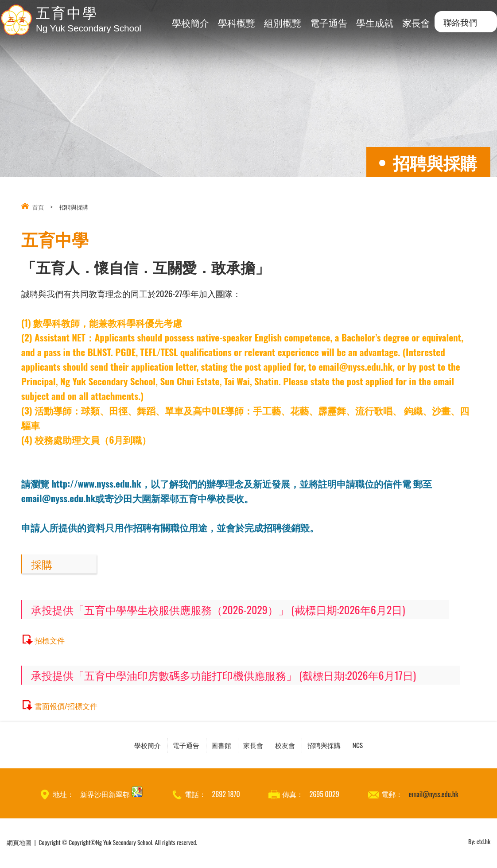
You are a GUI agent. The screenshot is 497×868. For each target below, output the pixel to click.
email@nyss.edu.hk (434, 796)
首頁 (38, 207)
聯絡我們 (460, 22)
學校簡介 (190, 22)
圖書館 (211, 746)
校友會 (298, 746)
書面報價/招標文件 (70, 705)
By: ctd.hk (479, 844)
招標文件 (51, 640)
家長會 (416, 22)
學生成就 (375, 22)
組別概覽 (283, 22)
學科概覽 (237, 22)
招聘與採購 (349, 746)
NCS (395, 746)
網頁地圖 (19, 844)
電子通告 (329, 22)
